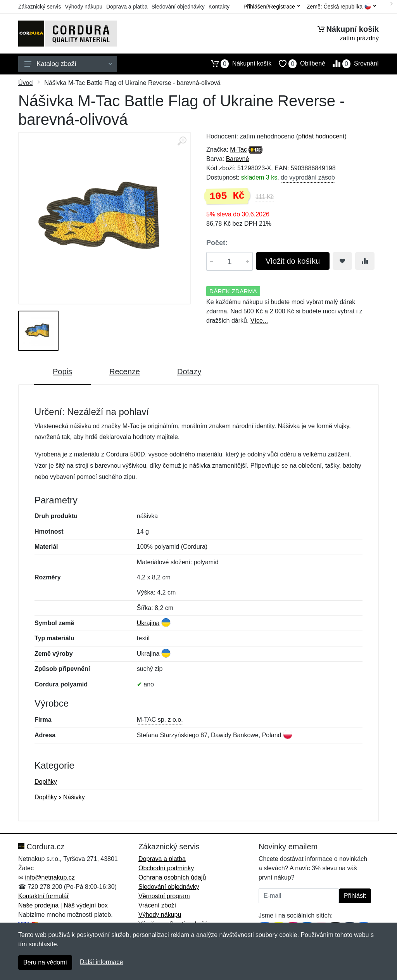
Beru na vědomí (45, 962)
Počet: (217, 243)
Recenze (125, 372)
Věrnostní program (164, 896)
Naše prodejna (38, 905)
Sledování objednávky (178, 7)
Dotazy (189, 372)
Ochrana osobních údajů (172, 877)
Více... (259, 321)
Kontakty (219, 7)
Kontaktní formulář (44, 896)
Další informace (101, 962)
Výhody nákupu (84, 7)
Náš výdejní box (86, 905)
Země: (341, 7)
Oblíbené (298, 64)
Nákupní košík (237, 64)
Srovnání (352, 64)
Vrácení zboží (157, 905)
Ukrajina (148, 623)
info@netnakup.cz (50, 877)
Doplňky (46, 782)
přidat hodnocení (321, 136)
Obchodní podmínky (166, 868)
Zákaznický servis (40, 7)
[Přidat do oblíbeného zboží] (342, 261)
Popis (62, 372)
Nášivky (74, 797)
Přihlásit (355, 896)
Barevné (238, 159)
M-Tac (238, 150)
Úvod (25, 83)
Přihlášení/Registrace (272, 7)
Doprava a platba (127, 7)
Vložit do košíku (293, 261)
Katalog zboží (68, 64)
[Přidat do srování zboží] (365, 261)
